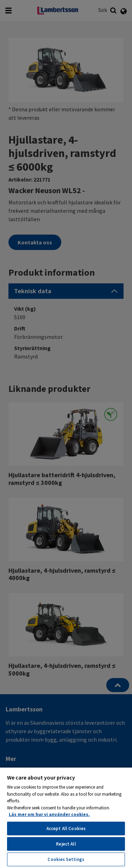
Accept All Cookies (66, 828)
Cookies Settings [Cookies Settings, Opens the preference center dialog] (66, 859)
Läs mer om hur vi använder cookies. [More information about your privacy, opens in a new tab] (49, 814)
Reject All (66, 844)
